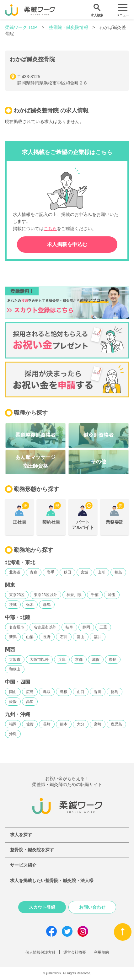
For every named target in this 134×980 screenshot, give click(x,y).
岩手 (51, 572)
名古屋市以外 (45, 627)
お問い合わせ (92, 907)
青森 (34, 572)
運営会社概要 (75, 952)
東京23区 (17, 595)
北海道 (15, 572)
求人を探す (21, 835)
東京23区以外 (45, 595)
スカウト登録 (42, 907)
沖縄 (13, 734)
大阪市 (15, 660)
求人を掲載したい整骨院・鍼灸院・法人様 (52, 880)
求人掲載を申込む (67, 244)
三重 (103, 627)
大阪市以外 (39, 660)
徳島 (115, 692)
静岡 (86, 627)
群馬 (47, 605)
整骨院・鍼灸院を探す (32, 850)
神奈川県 (74, 595)
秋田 (67, 572)
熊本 (64, 724)
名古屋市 (17, 627)
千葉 (95, 595)
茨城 (13, 605)
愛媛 (13, 702)
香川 (98, 692)
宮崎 (98, 724)
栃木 (30, 605)
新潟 (13, 637)
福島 (118, 572)
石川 (64, 637)
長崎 (47, 724)
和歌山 (15, 669)
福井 (98, 637)
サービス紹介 (23, 865)
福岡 (13, 724)
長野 (47, 637)
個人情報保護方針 (40, 952)
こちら (50, 229)
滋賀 (96, 660)
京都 (79, 660)
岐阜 (69, 627)
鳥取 (47, 692)
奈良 (113, 660)
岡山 (13, 692)
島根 (64, 692)
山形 (101, 572)
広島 (30, 692)
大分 (81, 724)
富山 (81, 637)
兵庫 (62, 660)
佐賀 (30, 724)
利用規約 (101, 952)
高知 (30, 702)
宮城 (84, 572)
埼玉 (112, 595)
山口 (81, 692)
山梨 (30, 637)
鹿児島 (116, 724)
